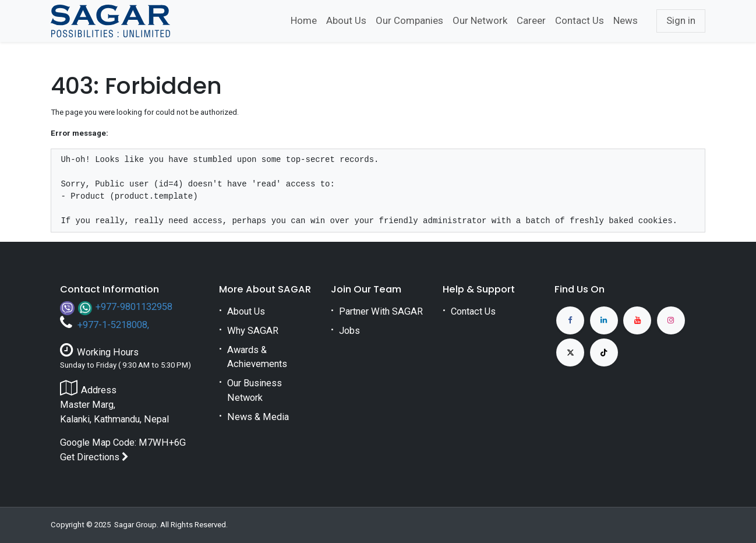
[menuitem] (304, 21)
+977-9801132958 (134, 307)
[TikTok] (604, 352)
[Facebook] (570, 320)
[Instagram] (671, 320)
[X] (570, 352)
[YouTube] (637, 320)
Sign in (681, 20)
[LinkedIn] (604, 320)
